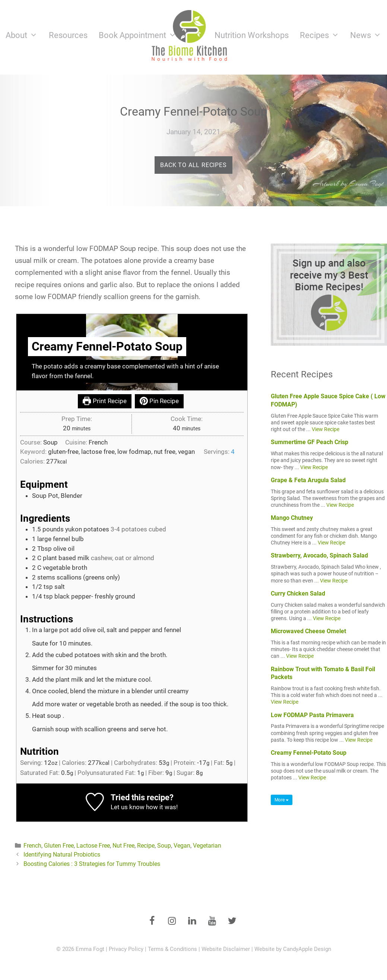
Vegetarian (207, 846)
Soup (164, 846)
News (369, 35)
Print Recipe (104, 401)
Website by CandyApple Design (293, 949)
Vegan (182, 846)
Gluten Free (59, 846)
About (24, 35)
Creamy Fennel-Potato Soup (309, 753)
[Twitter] (232, 921)
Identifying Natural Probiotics (62, 855)
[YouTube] (212, 921)
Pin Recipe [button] (159, 401)
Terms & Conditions (172, 949)
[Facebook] (152, 921)
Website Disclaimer (226, 949)
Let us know (128, 807)
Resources (68, 35)
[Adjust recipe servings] (233, 452)
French (32, 846)
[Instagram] (172, 921)
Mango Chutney (292, 518)
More (282, 800)
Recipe (146, 846)
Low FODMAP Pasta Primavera (312, 715)
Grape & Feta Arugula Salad (308, 480)
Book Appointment (140, 35)
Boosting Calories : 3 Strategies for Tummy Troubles (92, 864)
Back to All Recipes (193, 165)
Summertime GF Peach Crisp (310, 442)
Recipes (322, 35)
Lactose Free (93, 846)
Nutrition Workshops (252, 35)
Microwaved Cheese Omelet (308, 631)
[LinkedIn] (192, 921)
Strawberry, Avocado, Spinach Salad (319, 555)
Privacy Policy (126, 949)
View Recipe (326, 429)
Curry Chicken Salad (298, 593)
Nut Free (123, 846)
